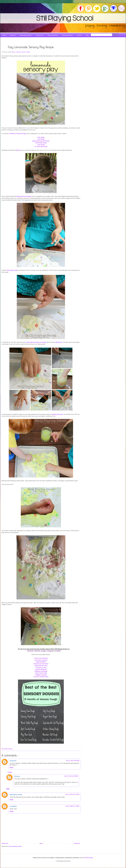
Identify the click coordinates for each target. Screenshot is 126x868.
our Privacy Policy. (88, 858)
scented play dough (41, 143)
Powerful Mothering (41, 669)
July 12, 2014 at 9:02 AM (73, 761)
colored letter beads (12, 270)
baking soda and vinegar (24, 196)
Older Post (77, 843)
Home (41, 843)
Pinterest (37, 651)
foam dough (41, 137)
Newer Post (5, 843)
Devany (17, 776)
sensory (24, 52)
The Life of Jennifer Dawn (41, 677)
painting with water (57, 414)
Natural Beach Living (41, 666)
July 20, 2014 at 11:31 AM (72, 794)
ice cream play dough (41, 146)
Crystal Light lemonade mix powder (36, 342)
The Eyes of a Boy (41, 667)
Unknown (13, 761)
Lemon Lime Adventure (41, 658)
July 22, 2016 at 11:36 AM (72, 806)
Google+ (44, 651)
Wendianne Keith (16, 795)
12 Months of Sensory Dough (17, 134)
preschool (19, 52)
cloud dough (41, 139)
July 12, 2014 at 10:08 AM (71, 776)
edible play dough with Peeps (41, 141)
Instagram (50, 651)
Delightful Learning (41, 675)
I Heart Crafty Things (41, 673)
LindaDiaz (13, 806)
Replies (10, 772)
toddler (28, 52)
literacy (14, 52)
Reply (11, 767)
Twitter (58, 651)
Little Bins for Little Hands (41, 664)
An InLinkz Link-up (7, 749)
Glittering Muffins (41, 662)
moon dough (41, 145)
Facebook (30, 651)
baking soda (59, 342)
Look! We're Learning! (41, 660)
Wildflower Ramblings (41, 671)
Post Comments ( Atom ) (15, 846)
